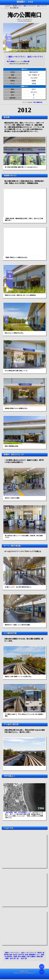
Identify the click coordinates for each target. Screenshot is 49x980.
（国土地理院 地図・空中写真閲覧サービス (18, 812)
